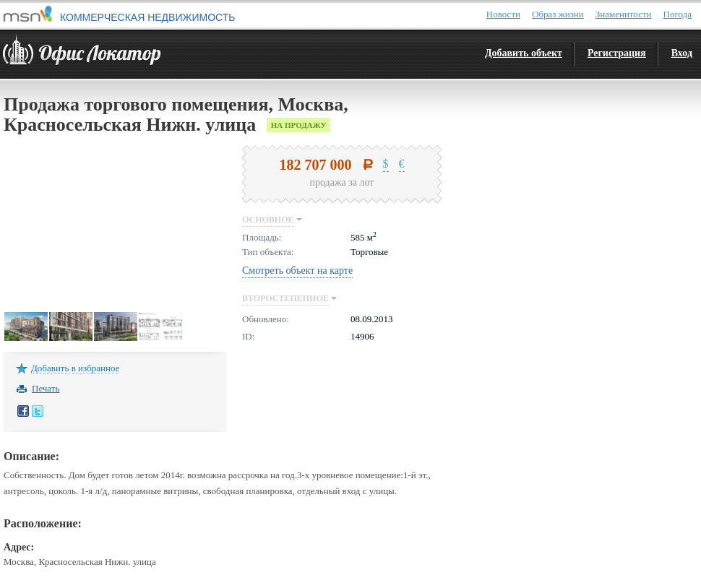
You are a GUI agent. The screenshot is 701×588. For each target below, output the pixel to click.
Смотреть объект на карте (297, 271)
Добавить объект (524, 53)
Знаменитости (624, 14)
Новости (503, 14)
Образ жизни (558, 14)
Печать (46, 388)
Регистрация (617, 53)
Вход (682, 53)
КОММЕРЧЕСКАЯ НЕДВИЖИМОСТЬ (147, 17)
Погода (678, 14)
